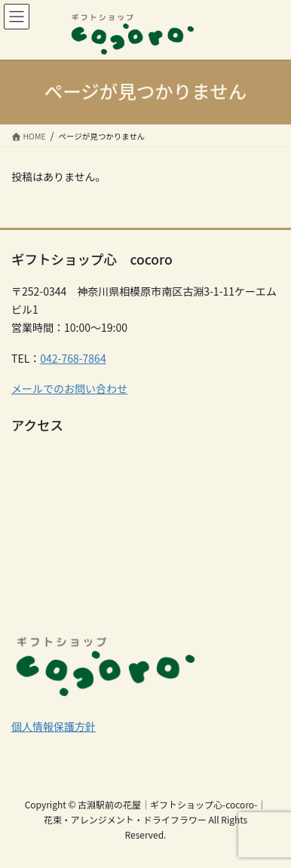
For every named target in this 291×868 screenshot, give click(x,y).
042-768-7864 (73, 358)
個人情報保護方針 (54, 726)
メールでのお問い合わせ (69, 388)
